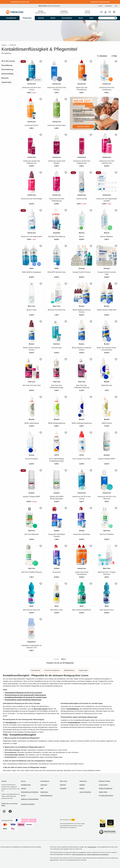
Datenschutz (44, 792)
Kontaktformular (26, 785)
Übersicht (63, 785)
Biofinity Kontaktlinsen (106, 788)
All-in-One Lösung (41, 709)
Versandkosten (92, 847)
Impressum (44, 785)
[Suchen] (115, 18)
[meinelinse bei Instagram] (4, 811)
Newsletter (63, 788)
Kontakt (100, 6)
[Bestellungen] (101, 12)
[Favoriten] (110, 12)
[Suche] (108, 18)
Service (23, 795)
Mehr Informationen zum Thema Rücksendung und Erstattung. (91, 854)
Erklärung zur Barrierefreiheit (30, 799)
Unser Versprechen (85, 792)
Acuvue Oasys (103, 785)
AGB (42, 788)
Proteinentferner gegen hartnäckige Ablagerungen (23, 700)
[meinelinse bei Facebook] (10, 811)
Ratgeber (82, 785)
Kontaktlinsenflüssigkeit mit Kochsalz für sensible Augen (26, 697)
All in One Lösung (8, 61)
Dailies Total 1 (103, 792)
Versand (24, 788)
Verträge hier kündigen (28, 804)
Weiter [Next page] (64, 659)
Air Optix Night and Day (106, 795)
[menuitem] (11, 18)
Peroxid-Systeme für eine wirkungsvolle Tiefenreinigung (25, 695)
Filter (114, 56)
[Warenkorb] (114, 12)
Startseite (4, 45)
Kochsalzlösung (7, 69)
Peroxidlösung (7, 65)
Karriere (82, 788)
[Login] (105, 12)
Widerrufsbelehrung (46, 795)
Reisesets (5, 78)
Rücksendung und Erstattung (30, 792)
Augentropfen (6, 82)
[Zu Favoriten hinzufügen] (41, 61)
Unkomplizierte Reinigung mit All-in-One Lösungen (23, 693)
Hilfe (116, 6)
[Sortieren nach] (103, 56)
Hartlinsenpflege (8, 74)
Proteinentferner (74, 722)
